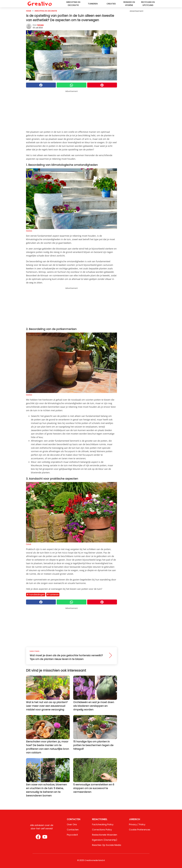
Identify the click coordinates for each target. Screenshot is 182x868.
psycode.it (72, 835)
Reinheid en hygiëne (129, 4)
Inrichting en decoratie (73, 4)
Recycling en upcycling (148, 4)
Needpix (29, 231)
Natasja (40, 25)
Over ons (72, 824)
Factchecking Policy (103, 824)
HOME (29, 11)
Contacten (73, 830)
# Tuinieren (53, 594)
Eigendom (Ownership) (105, 840)
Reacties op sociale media (107, 845)
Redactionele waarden (105, 835)
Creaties (111, 4)
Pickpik (29, 544)
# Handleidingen (36, 594)
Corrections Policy (102, 830)
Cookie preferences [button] (140, 830)
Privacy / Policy (137, 824)
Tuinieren (93, 4)
